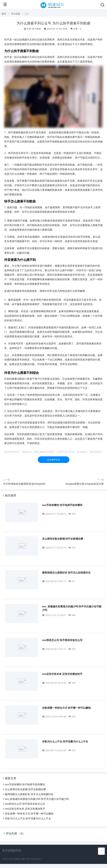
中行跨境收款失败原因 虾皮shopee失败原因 (28, 484)
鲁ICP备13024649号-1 (32, 859)
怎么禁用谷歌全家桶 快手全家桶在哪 (63, 539)
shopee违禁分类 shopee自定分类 (85, 484)
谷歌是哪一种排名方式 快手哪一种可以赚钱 (66, 708)
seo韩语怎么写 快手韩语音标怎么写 (62, 640)
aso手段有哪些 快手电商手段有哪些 (62, 505)
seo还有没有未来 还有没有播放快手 (62, 674)
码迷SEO (18, 859)
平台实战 (16, 14)
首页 (4, 14)
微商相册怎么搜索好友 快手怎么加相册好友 (66, 573)
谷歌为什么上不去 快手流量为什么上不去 (65, 742)
